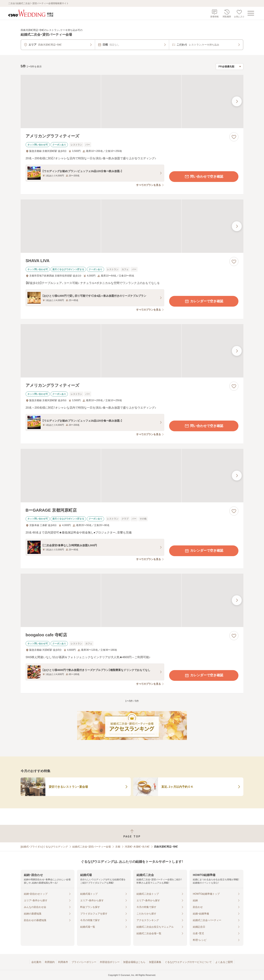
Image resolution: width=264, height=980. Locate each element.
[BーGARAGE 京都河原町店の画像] (132, 475)
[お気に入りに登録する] (234, 137)
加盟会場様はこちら (134, 962)
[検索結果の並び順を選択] (230, 67)
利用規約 (50, 962)
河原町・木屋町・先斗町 (137, 847)
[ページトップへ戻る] (132, 834)
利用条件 (63, 962)
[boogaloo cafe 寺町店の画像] (132, 600)
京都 (118, 847)
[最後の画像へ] (237, 101)
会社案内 (36, 962)
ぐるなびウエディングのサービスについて (188, 962)
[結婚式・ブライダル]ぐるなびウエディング (44, 847)
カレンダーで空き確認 (204, 301)
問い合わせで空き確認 (204, 177)
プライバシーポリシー (84, 962)
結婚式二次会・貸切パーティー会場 (92, 847)
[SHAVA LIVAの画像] (132, 226)
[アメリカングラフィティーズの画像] (132, 101)
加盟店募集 (155, 962)
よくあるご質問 (224, 962)
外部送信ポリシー (110, 962)
